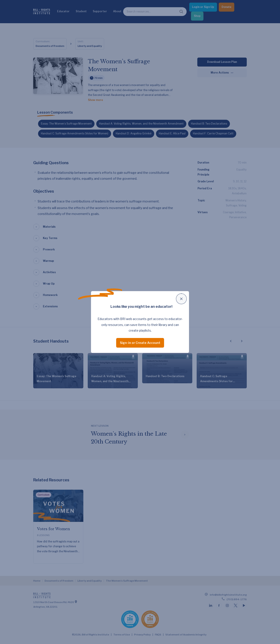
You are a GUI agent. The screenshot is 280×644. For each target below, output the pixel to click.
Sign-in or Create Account (140, 343)
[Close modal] (181, 299)
